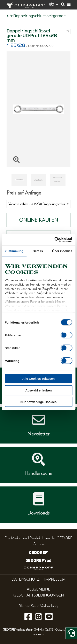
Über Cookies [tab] (62, 251)
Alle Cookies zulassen (39, 379)
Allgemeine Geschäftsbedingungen (39, 592)
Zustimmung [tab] (14, 251)
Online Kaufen (39, 220)
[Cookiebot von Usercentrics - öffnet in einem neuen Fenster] (55, 240)
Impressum (55, 579)
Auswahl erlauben (38, 390)
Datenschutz (26, 579)
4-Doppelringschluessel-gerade (38, 16)
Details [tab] (38, 251)
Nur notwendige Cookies (39, 402)
